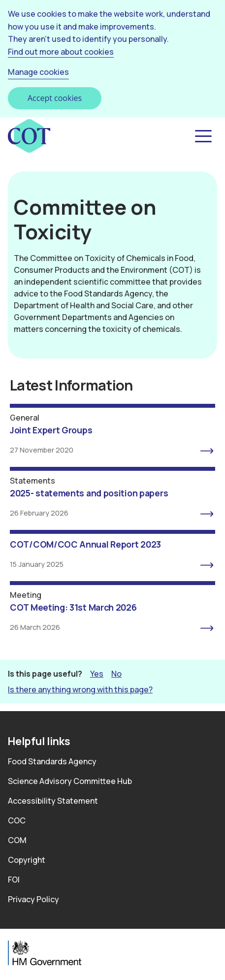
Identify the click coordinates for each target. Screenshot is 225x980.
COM (17, 840)
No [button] (116, 673)
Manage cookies (38, 72)
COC (17, 820)
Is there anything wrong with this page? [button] (80, 689)
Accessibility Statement (53, 801)
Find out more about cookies (61, 52)
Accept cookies (55, 98)
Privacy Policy (33, 899)
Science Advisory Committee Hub (70, 781)
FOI (14, 880)
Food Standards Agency (52, 761)
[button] (202, 136)
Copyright (27, 860)
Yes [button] (97, 673)
